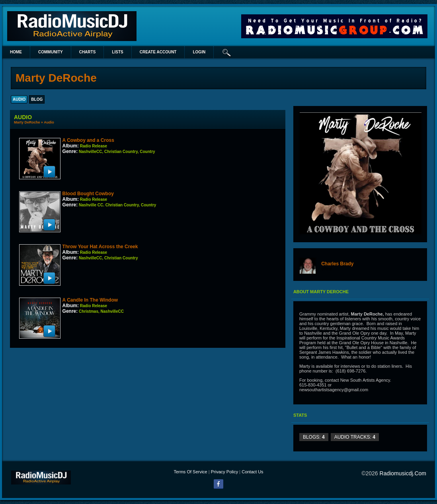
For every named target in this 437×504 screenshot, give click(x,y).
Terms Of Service (190, 472)
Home (16, 52)
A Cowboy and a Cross (88, 140)
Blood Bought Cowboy (88, 194)
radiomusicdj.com (403, 473)
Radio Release (94, 146)
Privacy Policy (224, 472)
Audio (49, 122)
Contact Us (252, 472)
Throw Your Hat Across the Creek (100, 247)
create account (158, 52)
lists (117, 52)
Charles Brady (337, 264)
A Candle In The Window (90, 300)
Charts (88, 52)
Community (51, 52)
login (199, 52)
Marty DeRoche (27, 122)
